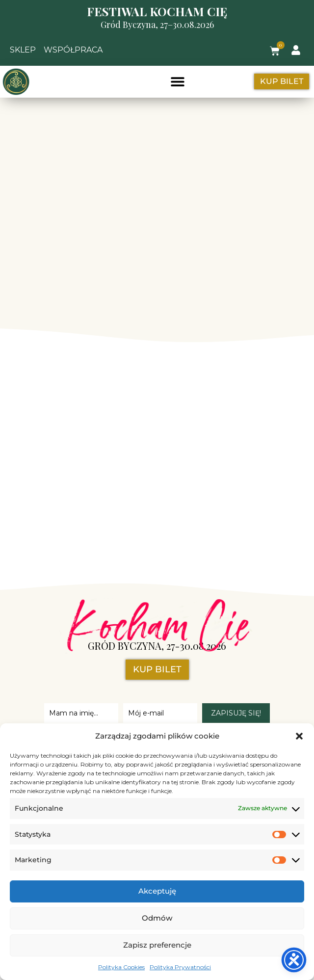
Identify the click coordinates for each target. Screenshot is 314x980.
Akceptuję (157, 891)
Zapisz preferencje (157, 945)
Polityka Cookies (121, 967)
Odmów (157, 918)
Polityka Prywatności (180, 967)
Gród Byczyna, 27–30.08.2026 (157, 25)
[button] (299, 736)
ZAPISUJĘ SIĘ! (236, 713)
